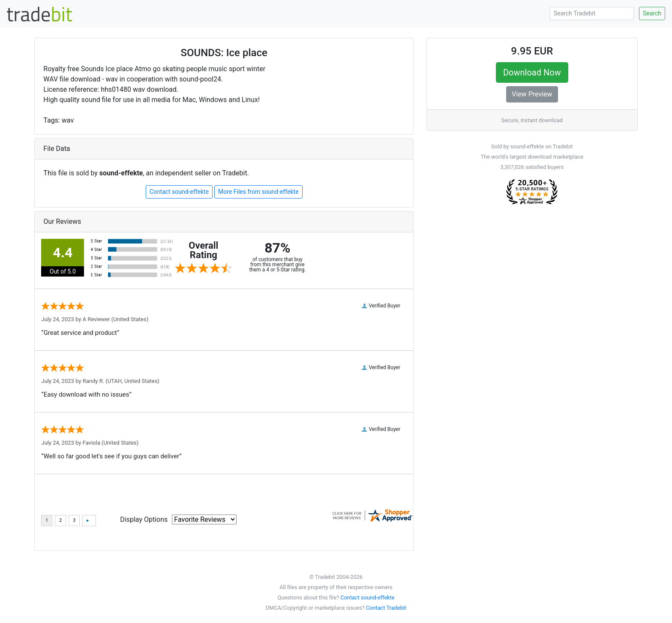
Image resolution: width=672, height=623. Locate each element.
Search (652, 13)
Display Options (144, 519)
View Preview (532, 94)
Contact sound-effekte (179, 192)
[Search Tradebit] (592, 14)
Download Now (532, 72)
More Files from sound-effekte (258, 192)
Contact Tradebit (386, 608)
